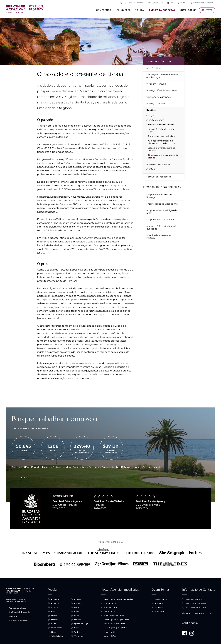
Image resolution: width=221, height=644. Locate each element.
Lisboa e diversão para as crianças (161, 149)
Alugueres (124, 11)
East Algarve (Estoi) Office (116, 628)
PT (169, 3)
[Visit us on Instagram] (192, 633)
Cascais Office (111, 607)
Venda (140, 11)
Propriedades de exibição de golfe (162, 212)
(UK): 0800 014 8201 (194, 599)
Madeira (55, 620)
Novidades (160, 611)
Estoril (77, 607)
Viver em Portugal (156, 84)
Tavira (77, 632)
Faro (53, 612)
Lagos (77, 612)
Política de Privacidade (20, 612)
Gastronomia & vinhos (158, 97)
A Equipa (159, 603)
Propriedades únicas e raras (161, 220)
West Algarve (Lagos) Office (117, 620)
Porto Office (110, 611)
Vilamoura (79, 636)
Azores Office (110, 636)
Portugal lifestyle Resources (162, 90)
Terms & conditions (18, 608)
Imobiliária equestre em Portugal (159, 237)
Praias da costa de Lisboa (162, 136)
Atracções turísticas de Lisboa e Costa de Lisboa (161, 142)
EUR (180, 3)
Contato (207, 10)
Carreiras (159, 607)
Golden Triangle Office (114, 616)
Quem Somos (188, 11)
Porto (54, 624)
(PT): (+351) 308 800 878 (196, 607)
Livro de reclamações (19, 620)
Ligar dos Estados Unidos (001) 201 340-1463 (141, 3)
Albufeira (55, 599)
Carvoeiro (79, 603)
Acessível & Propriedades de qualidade (162, 227)
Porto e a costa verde (158, 164)
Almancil (55, 603)
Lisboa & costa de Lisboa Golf (161, 130)
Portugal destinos (156, 103)
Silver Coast (56, 628)
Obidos (77, 620)
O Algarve (152, 115)
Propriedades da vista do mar (162, 204)
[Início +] (25, 9)
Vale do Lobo (57, 636)
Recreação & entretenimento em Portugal (162, 76)
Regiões (151, 110)
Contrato (13, 616)
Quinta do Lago (81, 624)
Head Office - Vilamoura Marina (119, 599)
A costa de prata (155, 120)
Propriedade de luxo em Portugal (159, 196)
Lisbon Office (110, 603)
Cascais (55, 607)
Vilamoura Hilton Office (115, 624)
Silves (77, 628)
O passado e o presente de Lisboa (163, 156)
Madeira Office (111, 632)
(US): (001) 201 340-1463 (196, 603)
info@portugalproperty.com (198, 613)
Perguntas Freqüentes (159, 177)
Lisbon (54, 616)
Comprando (104, 11)
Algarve (78, 599)
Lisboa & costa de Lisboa (160, 124)
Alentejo (151, 169)
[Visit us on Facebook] (185, 633)
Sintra (54, 632)
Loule (77, 616)
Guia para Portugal (162, 11)
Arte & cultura (154, 68)
